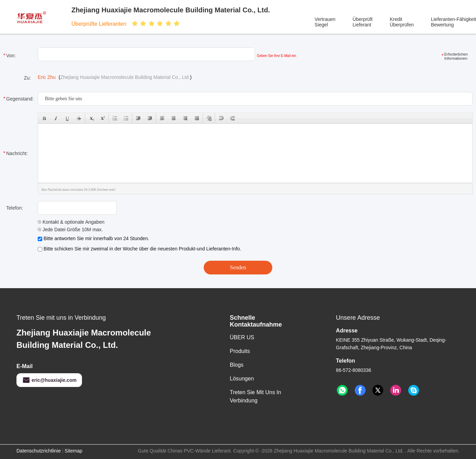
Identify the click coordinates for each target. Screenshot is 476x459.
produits (240, 351)
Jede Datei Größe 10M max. (70, 229)
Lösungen (242, 379)
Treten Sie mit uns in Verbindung (255, 396)
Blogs (237, 365)
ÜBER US (242, 337)
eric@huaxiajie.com (49, 380)
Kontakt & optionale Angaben (71, 222)
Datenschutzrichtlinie (39, 451)
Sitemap (74, 451)
